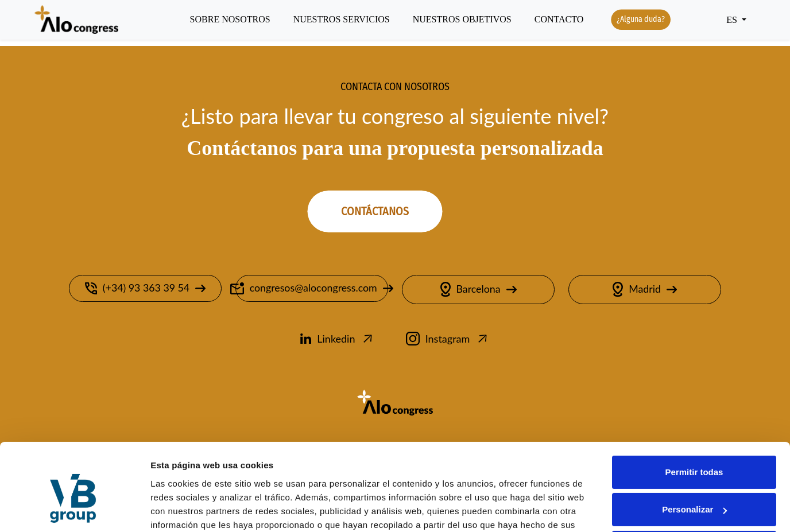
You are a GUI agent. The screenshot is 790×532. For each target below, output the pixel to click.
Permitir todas (694, 411)
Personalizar (694, 448)
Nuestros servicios (342, 20)
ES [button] (733, 20)
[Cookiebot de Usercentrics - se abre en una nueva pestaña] (74, 510)
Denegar (694, 486)
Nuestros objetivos (462, 20)
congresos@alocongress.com (312, 289)
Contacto (559, 20)
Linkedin (337, 340)
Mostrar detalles (184, 509)
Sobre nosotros (230, 20)
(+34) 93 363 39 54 (145, 289)
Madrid (645, 290)
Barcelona (478, 290)
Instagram (448, 340)
